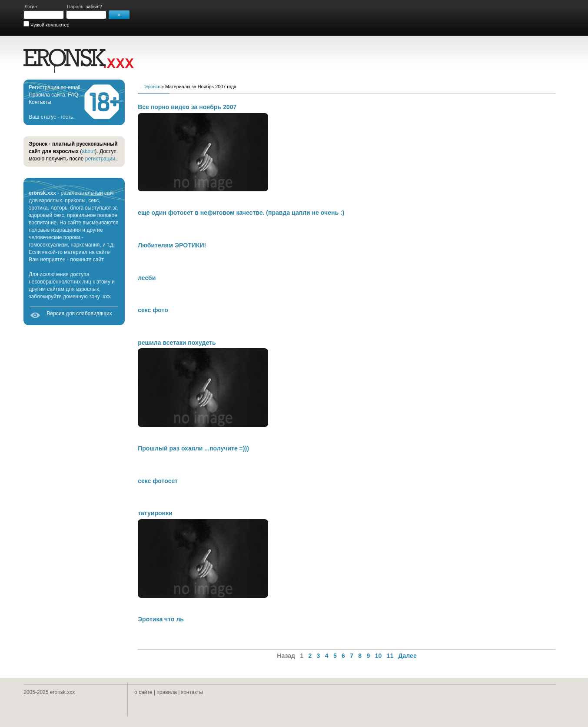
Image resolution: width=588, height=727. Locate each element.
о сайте (143, 692)
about (88, 151)
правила (167, 692)
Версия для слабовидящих (80, 313)
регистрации (100, 159)
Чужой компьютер (49, 25)
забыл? (94, 7)
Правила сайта (47, 95)
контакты (192, 692)
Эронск (152, 87)
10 (379, 656)
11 (390, 656)
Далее (408, 656)
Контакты (40, 102)
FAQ (73, 95)
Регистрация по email (55, 87)
